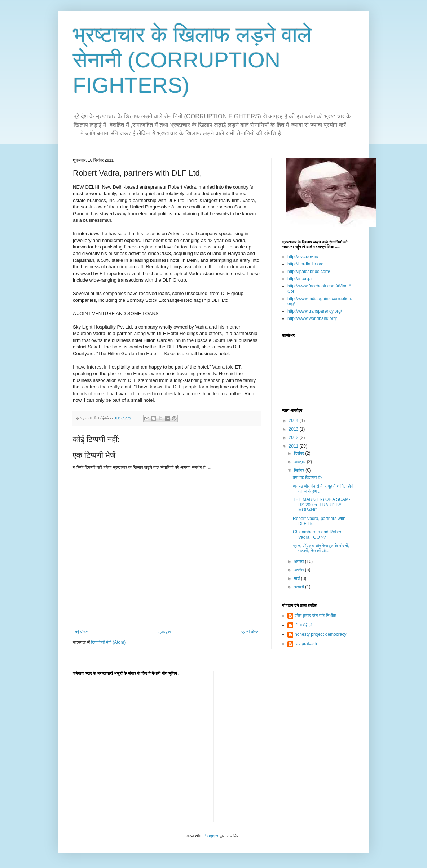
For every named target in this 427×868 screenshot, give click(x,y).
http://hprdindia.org (305, 264)
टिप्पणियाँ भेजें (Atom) (109, 642)
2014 (294, 420)
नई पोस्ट (81, 632)
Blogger (211, 836)
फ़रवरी (300, 587)
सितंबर (300, 470)
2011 (294, 446)
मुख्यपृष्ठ (164, 632)
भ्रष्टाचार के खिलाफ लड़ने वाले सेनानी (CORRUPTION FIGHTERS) (192, 60)
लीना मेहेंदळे (303, 625)
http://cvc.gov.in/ (303, 257)
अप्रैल (300, 570)
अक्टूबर (300, 462)
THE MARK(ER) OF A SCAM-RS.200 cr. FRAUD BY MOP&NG (322, 505)
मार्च (298, 578)
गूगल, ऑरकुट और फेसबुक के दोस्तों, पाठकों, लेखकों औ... (321, 548)
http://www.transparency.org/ (315, 311)
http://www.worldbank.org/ (312, 318)
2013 (294, 429)
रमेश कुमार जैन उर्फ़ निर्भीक (315, 616)
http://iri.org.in (301, 279)
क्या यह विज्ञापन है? (308, 477)
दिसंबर (300, 453)
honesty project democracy (320, 634)
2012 (294, 437)
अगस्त (300, 561)
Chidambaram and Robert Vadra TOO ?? (318, 534)
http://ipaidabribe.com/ (309, 272)
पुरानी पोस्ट (250, 632)
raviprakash (306, 644)
